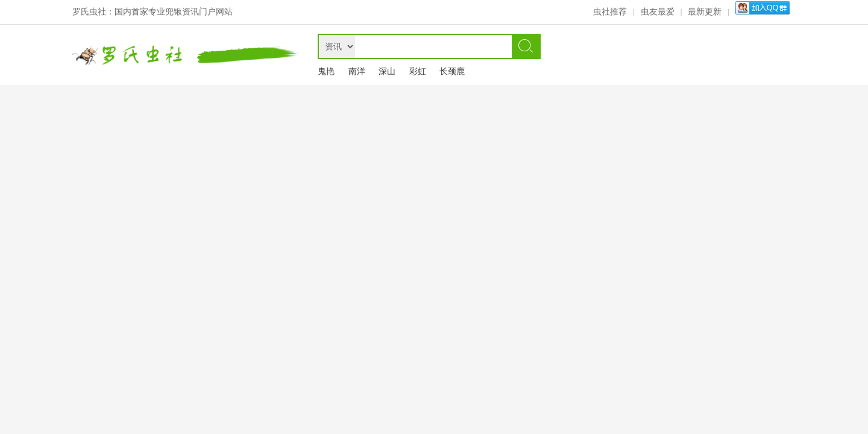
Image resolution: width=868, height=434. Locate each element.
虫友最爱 (658, 12)
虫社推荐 (610, 12)
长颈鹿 (452, 71)
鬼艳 (326, 71)
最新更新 (705, 12)
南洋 (357, 71)
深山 (387, 71)
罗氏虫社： (93, 12)
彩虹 (418, 71)
